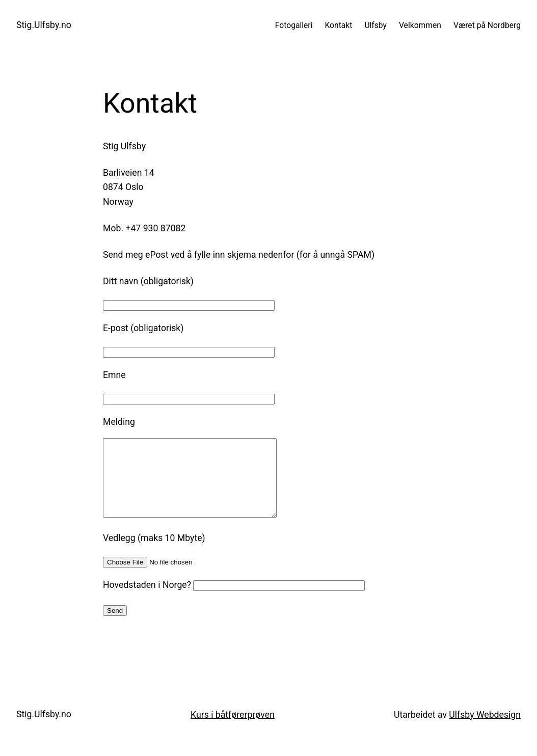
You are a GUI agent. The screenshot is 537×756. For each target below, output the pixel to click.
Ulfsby (375, 25)
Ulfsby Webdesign (485, 730)
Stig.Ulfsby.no (44, 25)
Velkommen (420, 25)
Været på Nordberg (487, 25)
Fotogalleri (294, 25)
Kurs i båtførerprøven (233, 730)
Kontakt (338, 25)
